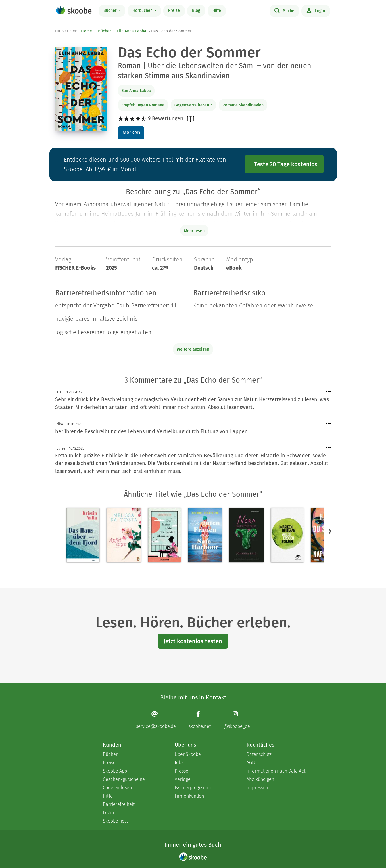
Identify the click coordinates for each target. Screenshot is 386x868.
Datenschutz (259, 754)
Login (316, 10)
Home (87, 31)
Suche (284, 10)
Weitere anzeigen (193, 349)
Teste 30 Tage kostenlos (286, 164)
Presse (182, 771)
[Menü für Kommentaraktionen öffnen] (329, 392)
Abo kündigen (260, 779)
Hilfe (217, 10)
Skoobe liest (115, 821)
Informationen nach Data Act (276, 771)
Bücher (111, 10)
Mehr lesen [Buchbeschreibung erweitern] (194, 231)
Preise (174, 10)
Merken (131, 133)
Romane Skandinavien (243, 105)
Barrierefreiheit (119, 804)
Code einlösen (117, 788)
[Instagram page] (237, 720)
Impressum (258, 788)
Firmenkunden (189, 796)
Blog (196, 10)
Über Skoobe (188, 754)
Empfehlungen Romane (143, 105)
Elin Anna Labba (132, 31)
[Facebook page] (200, 720)
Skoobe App (115, 771)
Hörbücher (143, 10)
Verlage (183, 779)
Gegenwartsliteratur (193, 105)
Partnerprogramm (193, 788)
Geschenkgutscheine (124, 779)
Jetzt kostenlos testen (193, 641)
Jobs (179, 763)
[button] (330, 531)
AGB (251, 763)
